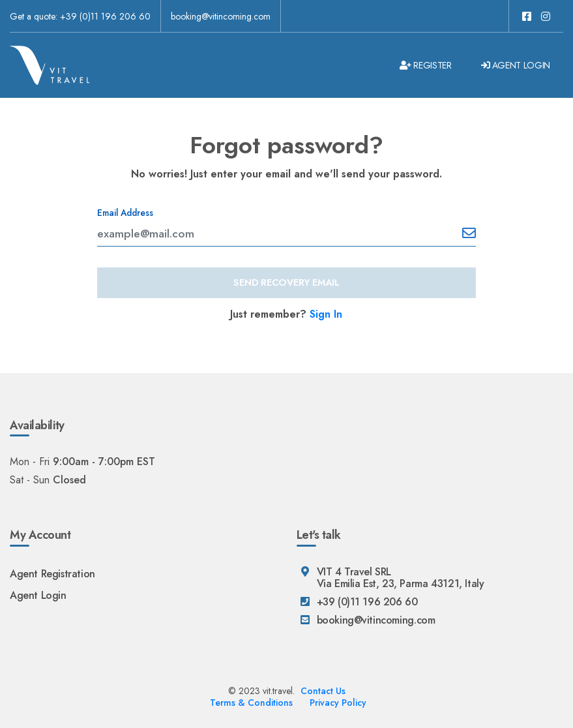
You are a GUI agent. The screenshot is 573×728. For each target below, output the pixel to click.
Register (426, 65)
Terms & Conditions (251, 703)
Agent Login (516, 65)
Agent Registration (52, 574)
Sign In (326, 314)
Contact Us (323, 691)
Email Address (125, 213)
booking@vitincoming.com (221, 16)
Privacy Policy (338, 703)
